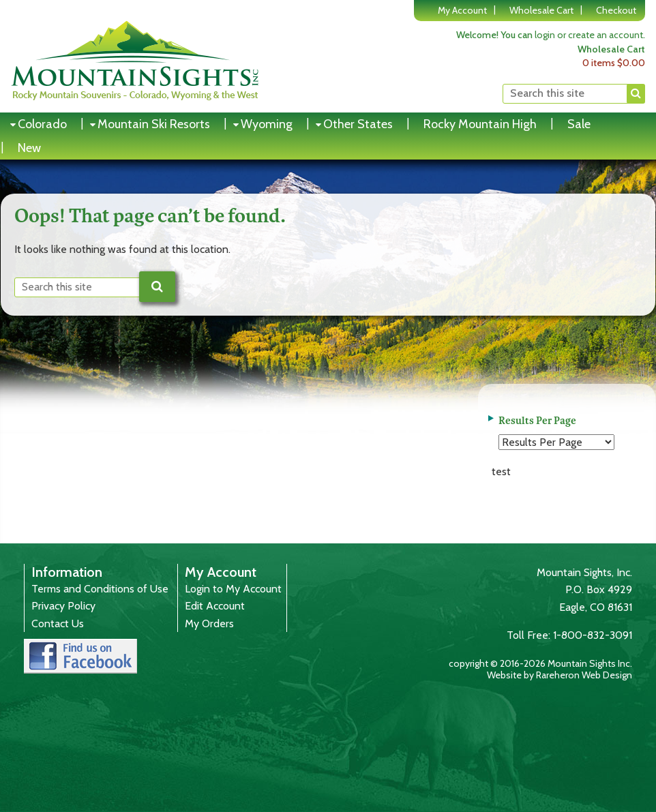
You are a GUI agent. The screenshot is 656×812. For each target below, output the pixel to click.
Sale (579, 124)
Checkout (616, 10)
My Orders (209, 623)
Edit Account (215, 606)
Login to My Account (233, 589)
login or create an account (589, 35)
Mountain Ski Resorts (154, 124)
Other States (358, 124)
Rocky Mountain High (480, 124)
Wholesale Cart (541, 10)
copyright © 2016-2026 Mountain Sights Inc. (540, 663)
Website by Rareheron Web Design (560, 675)
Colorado (42, 124)
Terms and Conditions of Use (100, 589)
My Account (462, 10)
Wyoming (267, 124)
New (29, 148)
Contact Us (58, 623)
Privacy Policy (63, 606)
